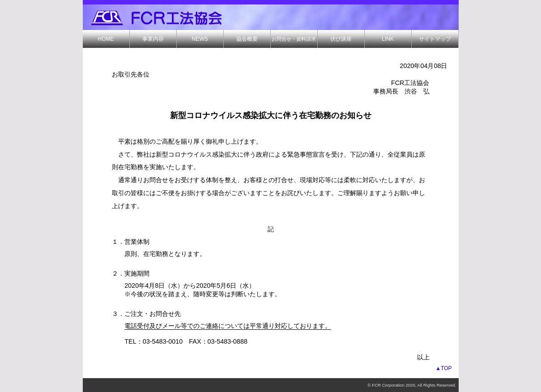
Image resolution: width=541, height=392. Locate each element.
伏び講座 (341, 39)
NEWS (200, 39)
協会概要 (247, 39)
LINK (388, 39)
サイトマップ (435, 39)
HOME (106, 39)
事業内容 (153, 39)
